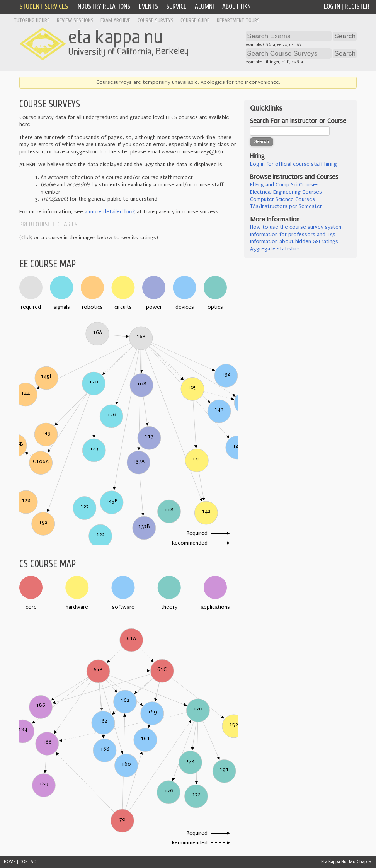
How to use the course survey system (296, 227)
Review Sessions (75, 20)
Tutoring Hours (32, 20)
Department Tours (238, 20)
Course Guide (195, 20)
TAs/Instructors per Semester (286, 206)
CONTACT (29, 862)
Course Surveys (156, 20)
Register (357, 6)
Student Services (44, 6)
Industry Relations (103, 6)
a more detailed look (110, 212)
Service (176, 6)
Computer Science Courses (282, 199)
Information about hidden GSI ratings (294, 242)
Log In (332, 6)
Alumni (204, 6)
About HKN (236, 6)
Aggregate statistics (275, 249)
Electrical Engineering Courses (286, 192)
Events (148, 6)
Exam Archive (115, 20)
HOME (10, 862)
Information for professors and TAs (293, 235)
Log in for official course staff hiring (293, 164)
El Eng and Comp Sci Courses (284, 185)
